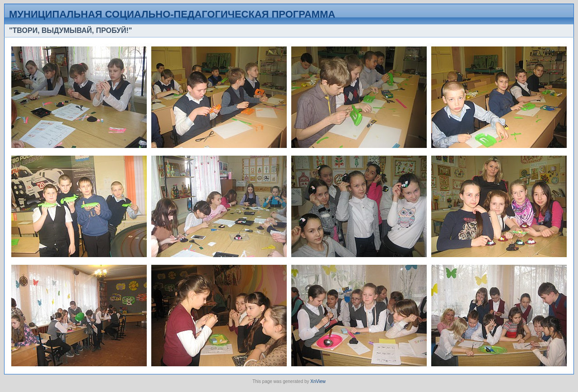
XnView (318, 381)
